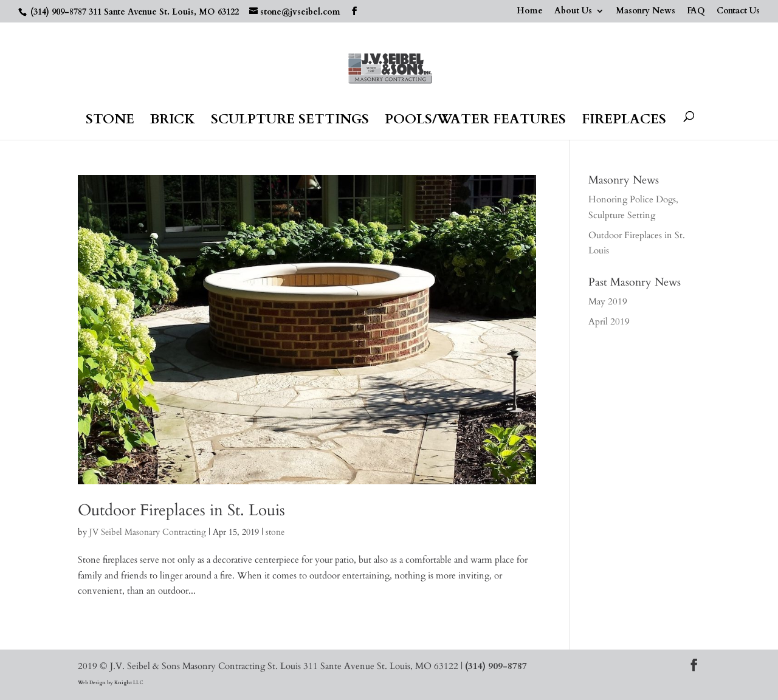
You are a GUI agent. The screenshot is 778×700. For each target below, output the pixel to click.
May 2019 (608, 301)
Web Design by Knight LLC (110, 683)
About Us (573, 12)
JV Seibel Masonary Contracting (148, 532)
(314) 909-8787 (58, 12)
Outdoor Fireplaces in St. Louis (181, 510)
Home (530, 12)
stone (275, 532)
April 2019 (609, 321)
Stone (110, 122)
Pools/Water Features (475, 122)
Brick (173, 122)
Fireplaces (624, 122)
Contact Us (738, 12)
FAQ (696, 12)
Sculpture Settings (290, 122)
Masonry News (645, 12)
